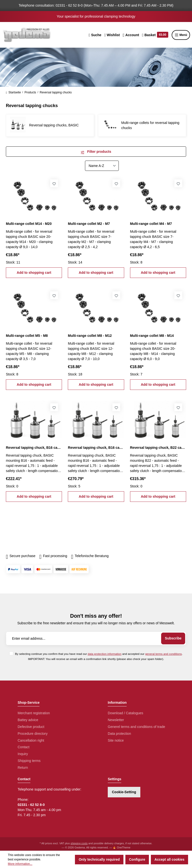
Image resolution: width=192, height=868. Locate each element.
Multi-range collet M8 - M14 (152, 336)
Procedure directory (33, 734)
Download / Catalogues (126, 713)
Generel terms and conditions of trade (136, 727)
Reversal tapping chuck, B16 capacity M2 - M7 (34, 448)
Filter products (96, 152)
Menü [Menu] (181, 35)
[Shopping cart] (155, 35)
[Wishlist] (112, 35)
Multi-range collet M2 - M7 (89, 224)
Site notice (116, 740)
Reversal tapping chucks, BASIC (54, 125)
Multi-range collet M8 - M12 (90, 336)
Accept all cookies (169, 859)
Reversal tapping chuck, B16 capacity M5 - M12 (96, 448)
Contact (24, 747)
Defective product (31, 727)
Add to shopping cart (34, 273)
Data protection (119, 734)
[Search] (95, 35)
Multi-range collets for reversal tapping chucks (150, 125)
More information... (20, 864)
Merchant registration (34, 713)
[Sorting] (102, 166)
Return (23, 768)
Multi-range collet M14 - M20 (29, 224)
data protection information (105, 654)
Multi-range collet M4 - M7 (151, 224)
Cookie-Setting (124, 792)
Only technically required (99, 859)
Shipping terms (29, 761)
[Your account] (131, 35)
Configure (137, 859)
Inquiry (23, 754)
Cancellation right (31, 740)
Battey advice (28, 720)
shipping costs (79, 843)
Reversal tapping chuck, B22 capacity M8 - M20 (158, 448)
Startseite (13, 92)
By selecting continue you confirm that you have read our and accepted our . (99, 654)
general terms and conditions (164, 654)
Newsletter (116, 720)
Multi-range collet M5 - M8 (27, 336)
